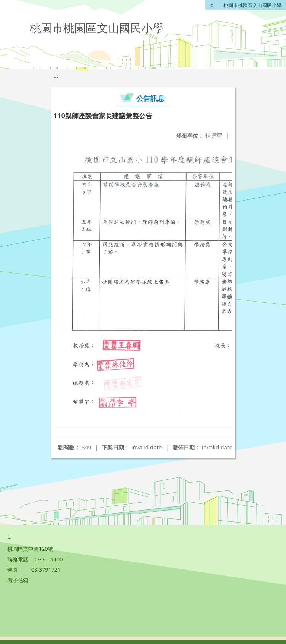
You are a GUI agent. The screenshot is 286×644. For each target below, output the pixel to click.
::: (212, 5)
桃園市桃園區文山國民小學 (252, 5)
